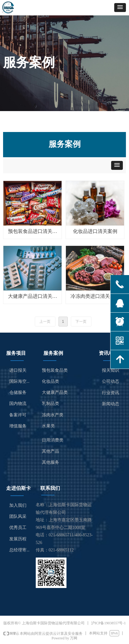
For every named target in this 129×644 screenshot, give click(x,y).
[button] (120, 8)
